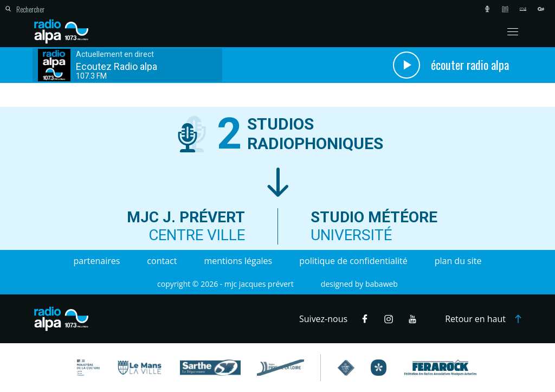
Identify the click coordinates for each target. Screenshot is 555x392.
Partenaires (97, 261)
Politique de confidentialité (353, 261)
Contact (162, 261)
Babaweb (382, 284)
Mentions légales (238, 261)
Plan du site (458, 261)
